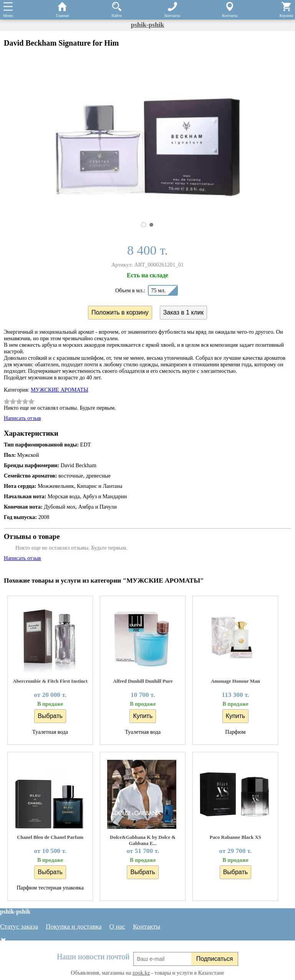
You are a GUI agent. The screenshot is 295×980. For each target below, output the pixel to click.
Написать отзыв (22, 418)
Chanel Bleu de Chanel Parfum (50, 837)
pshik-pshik (147, 25)
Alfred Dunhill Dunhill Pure (143, 681)
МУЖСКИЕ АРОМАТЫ (60, 390)
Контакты (147, 926)
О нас (117, 926)
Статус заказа (19, 926)
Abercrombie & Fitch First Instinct (50, 681)
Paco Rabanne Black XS (235, 837)
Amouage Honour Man (235, 681)
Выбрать (50, 716)
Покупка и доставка (74, 926)
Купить (143, 716)
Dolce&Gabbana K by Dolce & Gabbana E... (143, 840)
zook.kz (141, 973)
